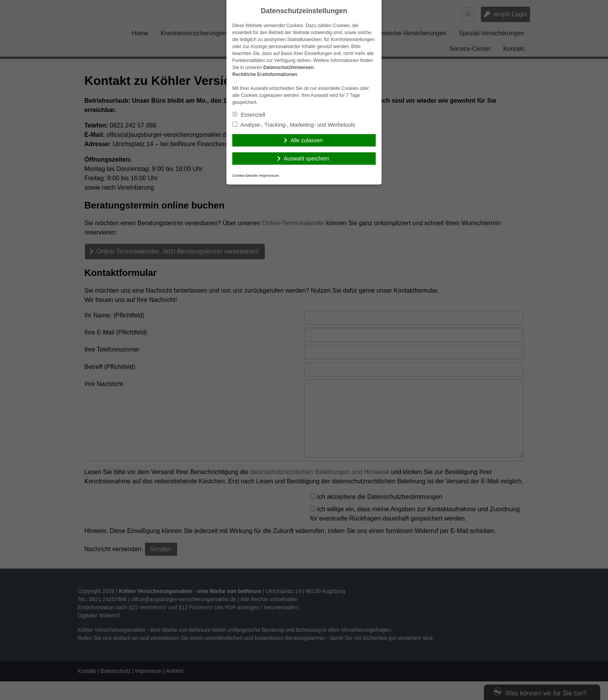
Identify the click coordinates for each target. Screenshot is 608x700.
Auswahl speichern (307, 159)
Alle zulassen (307, 140)
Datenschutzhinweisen (288, 67)
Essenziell (249, 115)
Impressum (269, 175)
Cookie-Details (245, 175)
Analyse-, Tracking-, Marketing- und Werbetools (294, 125)
